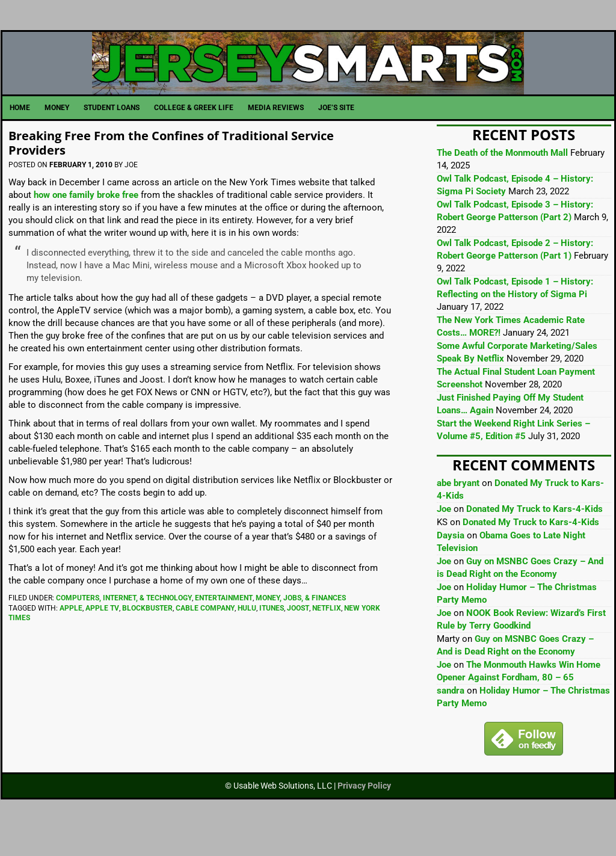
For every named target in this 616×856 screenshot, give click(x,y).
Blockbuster (147, 635)
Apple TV (102, 635)
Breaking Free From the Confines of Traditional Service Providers (177, 168)
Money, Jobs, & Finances (301, 624)
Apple (71, 635)
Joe (444, 535)
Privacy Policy (364, 812)
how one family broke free (86, 221)
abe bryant (458, 510)
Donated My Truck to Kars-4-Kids (534, 535)
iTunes (272, 635)
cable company (205, 635)
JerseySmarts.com (308, 76)
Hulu (247, 635)
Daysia (451, 562)
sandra (451, 717)
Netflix (327, 635)
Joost (298, 635)
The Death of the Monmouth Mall (502, 179)
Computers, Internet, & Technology (124, 624)
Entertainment (224, 624)
